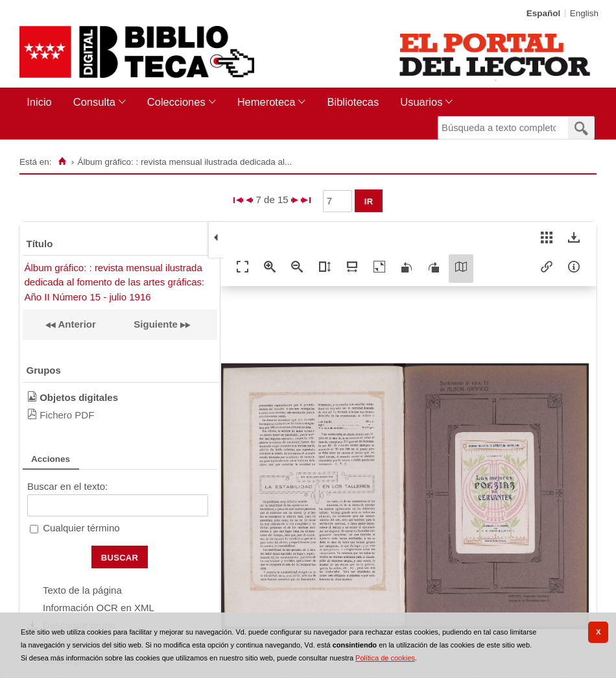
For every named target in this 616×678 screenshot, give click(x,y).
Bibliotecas (353, 102)
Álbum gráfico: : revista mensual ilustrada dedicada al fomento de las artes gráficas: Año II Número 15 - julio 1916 (115, 282)
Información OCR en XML (99, 608)
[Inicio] (62, 162)
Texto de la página (82, 590)
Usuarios (421, 102)
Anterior (76, 324)
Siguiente (156, 324)
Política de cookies (385, 658)
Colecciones (176, 102)
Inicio (39, 102)
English (584, 13)
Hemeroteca (267, 102)
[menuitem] (42, 102)
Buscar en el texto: (67, 486)
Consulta (94, 102)
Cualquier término (81, 528)
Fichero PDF (67, 415)
